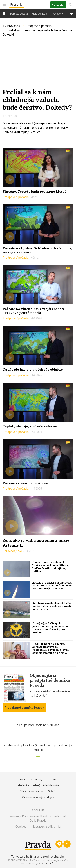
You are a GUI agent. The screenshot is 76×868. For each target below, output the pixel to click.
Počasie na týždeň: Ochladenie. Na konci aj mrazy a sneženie (38, 250)
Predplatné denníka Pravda (24, 708)
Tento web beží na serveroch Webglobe (38, 857)
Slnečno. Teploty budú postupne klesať (34, 191)
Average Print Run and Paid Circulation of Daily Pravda (38, 818)
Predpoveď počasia (39, 26)
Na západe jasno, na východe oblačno (33, 369)
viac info (50, 863)
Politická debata (19, 14)
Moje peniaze (39, 14)
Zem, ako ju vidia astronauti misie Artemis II (36, 543)
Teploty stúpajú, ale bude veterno (30, 426)
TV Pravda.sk (11, 26)
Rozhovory (57, 14)
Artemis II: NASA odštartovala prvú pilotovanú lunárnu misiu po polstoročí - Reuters (52, 586)
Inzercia (53, 779)
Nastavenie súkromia (46, 827)
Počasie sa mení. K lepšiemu (25, 483)
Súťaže (52, 791)
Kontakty (37, 779)
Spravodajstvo (13, 551)
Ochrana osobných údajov (38, 797)
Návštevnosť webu (31, 791)
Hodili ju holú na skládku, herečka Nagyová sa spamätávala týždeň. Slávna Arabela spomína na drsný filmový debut (51, 650)
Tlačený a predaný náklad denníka (38, 785)
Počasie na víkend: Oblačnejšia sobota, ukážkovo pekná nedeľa (34, 311)
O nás (22, 779)
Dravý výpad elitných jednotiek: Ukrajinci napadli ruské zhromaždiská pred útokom (50, 628)
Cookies (21, 827)
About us (38, 810)
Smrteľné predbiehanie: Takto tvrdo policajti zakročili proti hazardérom (52, 606)
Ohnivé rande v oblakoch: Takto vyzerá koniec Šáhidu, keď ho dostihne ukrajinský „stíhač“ (51, 567)
